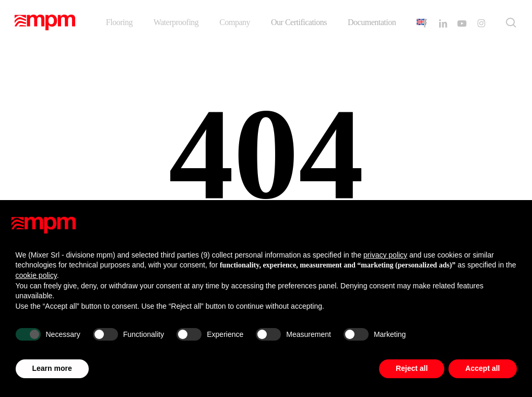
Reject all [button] (412, 368)
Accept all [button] (482, 368)
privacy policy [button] (385, 255)
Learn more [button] (52, 368)
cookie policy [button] (36, 275)
